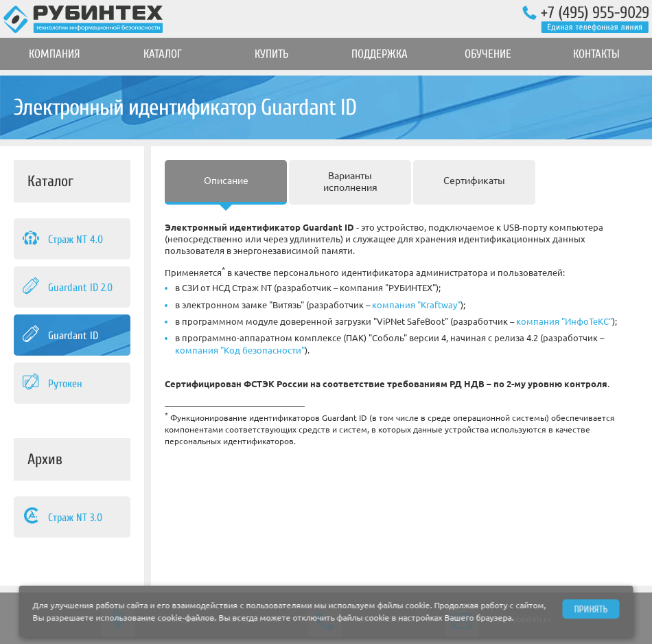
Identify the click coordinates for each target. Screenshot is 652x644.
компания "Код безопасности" (240, 350)
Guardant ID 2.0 (67, 287)
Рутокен (51, 383)
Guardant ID (59, 335)
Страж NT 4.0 (62, 239)
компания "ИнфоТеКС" (564, 321)
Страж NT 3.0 (61, 517)
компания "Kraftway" (416, 305)
